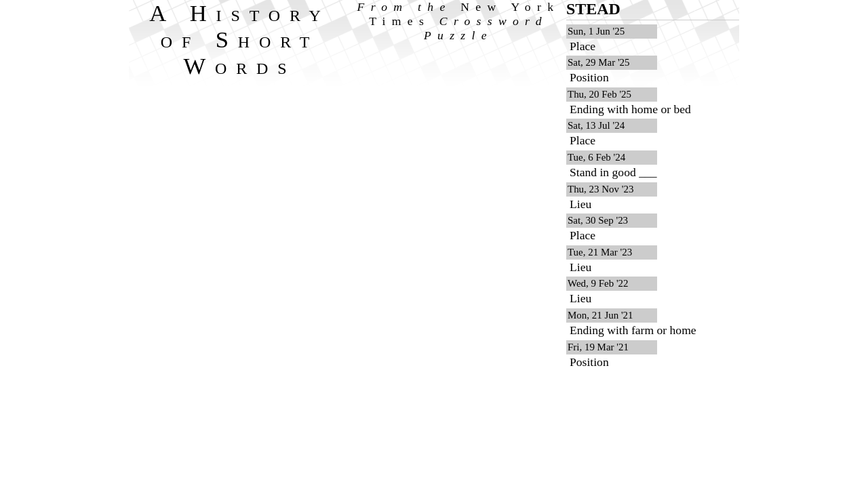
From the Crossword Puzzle (459, 21)
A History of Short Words (240, 39)
